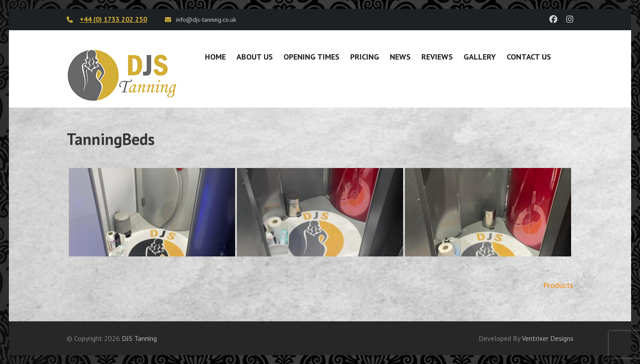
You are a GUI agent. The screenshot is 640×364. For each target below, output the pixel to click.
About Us (255, 57)
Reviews (437, 57)
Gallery (480, 57)
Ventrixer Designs (548, 338)
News (400, 57)
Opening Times (312, 57)
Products (558, 285)
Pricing (365, 57)
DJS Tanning (139, 338)
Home (215, 57)
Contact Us (529, 57)
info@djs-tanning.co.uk (206, 20)
